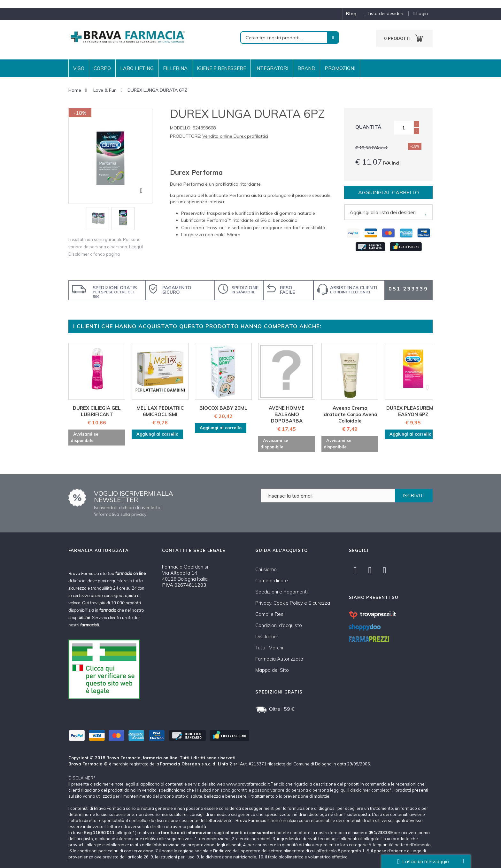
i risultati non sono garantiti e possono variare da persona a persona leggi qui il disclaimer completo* (293, 790)
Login (420, 14)
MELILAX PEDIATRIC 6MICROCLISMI (160, 411)
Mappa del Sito (272, 670)
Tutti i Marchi (269, 648)
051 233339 (408, 289)
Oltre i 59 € (282, 709)
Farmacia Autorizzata (279, 659)
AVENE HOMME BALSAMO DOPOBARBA (287, 414)
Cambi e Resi (270, 614)
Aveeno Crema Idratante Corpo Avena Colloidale (350, 414)
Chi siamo (266, 569)
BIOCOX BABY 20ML (223, 408)
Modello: (181, 128)
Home (75, 90)
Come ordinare (272, 581)
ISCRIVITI (414, 496)
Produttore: (185, 136)
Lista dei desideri (382, 14)
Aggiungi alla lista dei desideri (383, 212)
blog (351, 14)
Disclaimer (267, 636)
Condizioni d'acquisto (279, 625)
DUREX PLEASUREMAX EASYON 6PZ (413, 411)
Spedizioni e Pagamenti (281, 592)
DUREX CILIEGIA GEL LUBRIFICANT (97, 411)
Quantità (368, 127)
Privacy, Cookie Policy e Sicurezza (293, 603)
